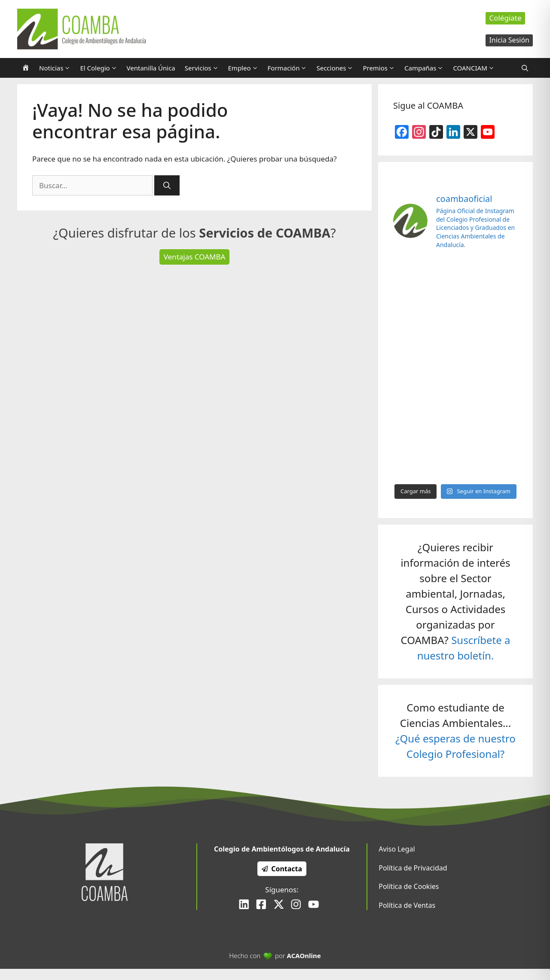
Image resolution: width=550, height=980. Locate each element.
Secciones (337, 68)
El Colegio (101, 68)
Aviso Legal (397, 849)
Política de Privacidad (413, 868)
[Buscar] (167, 186)
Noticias (57, 68)
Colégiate (505, 18)
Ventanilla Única (151, 68)
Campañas (426, 68)
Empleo (246, 68)
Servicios (204, 68)
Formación (290, 68)
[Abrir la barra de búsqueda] (525, 68)
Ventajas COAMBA (195, 257)
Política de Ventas (407, 905)
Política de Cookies (409, 886)
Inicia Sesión (509, 40)
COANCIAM (476, 68)
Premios (381, 68)
